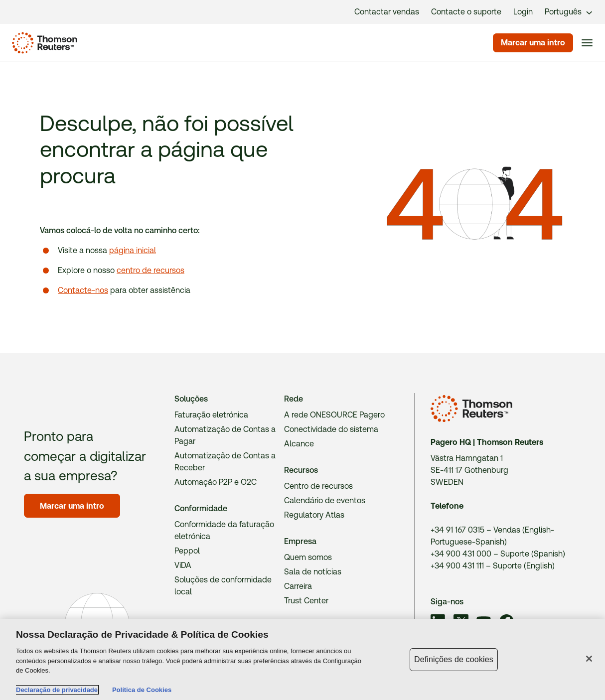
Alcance (299, 444)
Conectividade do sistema (331, 429)
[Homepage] (43, 43)
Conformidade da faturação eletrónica (224, 530)
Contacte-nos (83, 290)
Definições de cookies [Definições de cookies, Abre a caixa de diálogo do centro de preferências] (454, 659)
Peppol (187, 551)
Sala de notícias (313, 572)
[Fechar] (589, 659)
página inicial (133, 250)
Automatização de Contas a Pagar (225, 435)
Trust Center (306, 601)
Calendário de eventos (325, 500)
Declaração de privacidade (57, 690)
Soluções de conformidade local (223, 586)
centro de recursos (151, 270)
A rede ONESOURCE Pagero (334, 415)
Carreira (298, 586)
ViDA (183, 565)
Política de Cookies (142, 690)
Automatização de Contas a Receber (225, 462)
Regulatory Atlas (314, 515)
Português (563, 12)
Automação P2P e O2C (216, 482)
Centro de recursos (318, 486)
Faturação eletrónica (211, 415)
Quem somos (308, 557)
